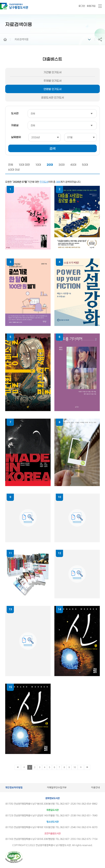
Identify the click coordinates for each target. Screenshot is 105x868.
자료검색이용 (22, 39)
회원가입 (91, 6)
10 (75, 767)
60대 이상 (14, 170)
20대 (50, 165)
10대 (38, 165)
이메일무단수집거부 (57, 788)
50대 (85, 165)
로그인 (82, 6)
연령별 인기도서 (52, 89)
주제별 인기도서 (52, 81)
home (3, 35)
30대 (62, 165)
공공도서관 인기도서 (52, 98)
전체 (11, 165)
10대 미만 (24, 165)
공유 (100, 39)
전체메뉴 (100, 6)
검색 (52, 149)
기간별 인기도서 (52, 72)
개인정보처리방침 (14, 788)
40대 (73, 165)
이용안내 (95, 788)
